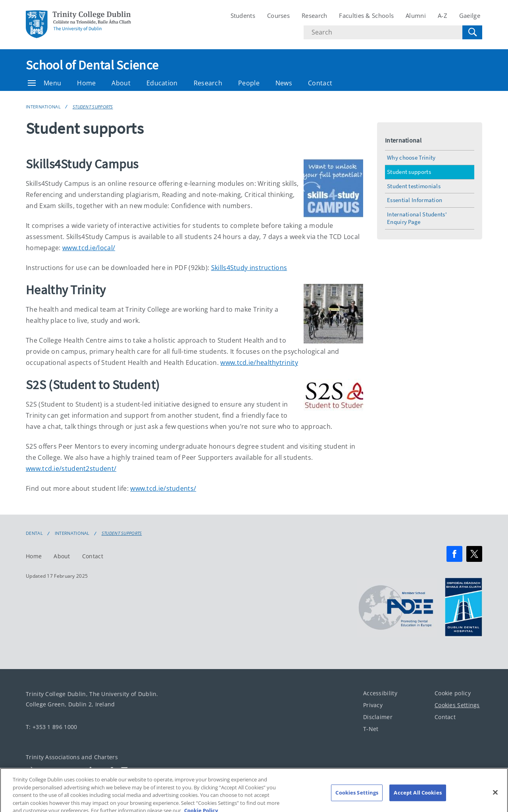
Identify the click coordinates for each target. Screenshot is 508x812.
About (121, 83)
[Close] (495, 797)
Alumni (416, 15)
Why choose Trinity (411, 157)
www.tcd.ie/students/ (163, 488)
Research (314, 15)
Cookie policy (453, 693)
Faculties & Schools (366, 15)
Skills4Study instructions (249, 268)
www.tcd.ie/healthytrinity (259, 363)
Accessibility (380, 693)
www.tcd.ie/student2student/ (71, 469)
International (43, 107)
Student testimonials (414, 186)
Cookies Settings (457, 705)
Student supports (93, 107)
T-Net (371, 729)
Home (86, 83)
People (249, 83)
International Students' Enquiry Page (417, 218)
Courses (278, 15)
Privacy (373, 705)
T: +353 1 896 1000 (51, 727)
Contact (320, 83)
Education (162, 83)
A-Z (443, 15)
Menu (44, 83)
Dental (34, 533)
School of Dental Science (92, 65)
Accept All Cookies (418, 797)
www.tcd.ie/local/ (89, 248)
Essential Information (415, 200)
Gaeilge (470, 15)
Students (243, 15)
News (284, 83)
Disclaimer (378, 717)
